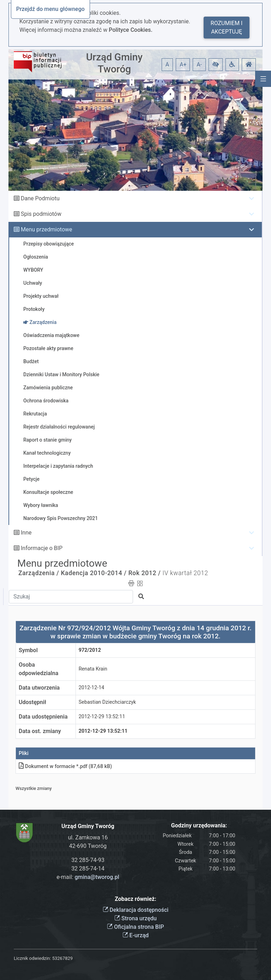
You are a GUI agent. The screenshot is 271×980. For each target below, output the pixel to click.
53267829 (62, 958)
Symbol (28, 650)
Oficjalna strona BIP (135, 927)
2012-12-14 (92, 688)
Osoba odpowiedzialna (38, 669)
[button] (216, 65)
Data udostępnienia (43, 717)
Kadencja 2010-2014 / (94, 573)
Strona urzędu (135, 918)
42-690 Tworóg (88, 846)
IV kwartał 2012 (185, 573)
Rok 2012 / (145, 573)
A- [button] (199, 64)
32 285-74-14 (88, 869)
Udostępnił (32, 702)
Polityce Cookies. (131, 30)
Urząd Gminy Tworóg (114, 63)
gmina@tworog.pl (97, 877)
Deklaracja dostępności (136, 910)
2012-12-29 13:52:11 (102, 717)
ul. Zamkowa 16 (88, 837)
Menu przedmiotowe (47, 229)
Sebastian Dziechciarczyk (107, 702)
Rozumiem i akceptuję (227, 27)
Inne (26, 533)
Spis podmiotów (41, 214)
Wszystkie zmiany (34, 788)
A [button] (167, 64)
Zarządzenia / (39, 573)
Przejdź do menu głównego (50, 9)
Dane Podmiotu (40, 198)
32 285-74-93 (88, 860)
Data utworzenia (39, 688)
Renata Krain (93, 669)
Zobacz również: (135, 899)
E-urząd (136, 935)
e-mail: (88, 877)
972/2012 (90, 650)
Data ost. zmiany (40, 731)
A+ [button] (183, 64)
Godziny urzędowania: (199, 825)
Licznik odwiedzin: (32, 958)
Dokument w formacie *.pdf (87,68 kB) (65, 766)
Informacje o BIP (42, 548)
